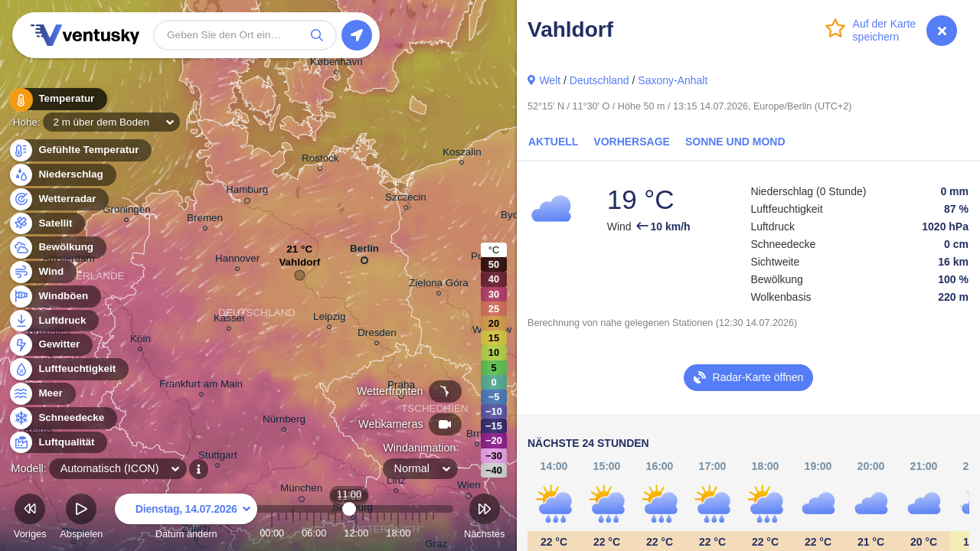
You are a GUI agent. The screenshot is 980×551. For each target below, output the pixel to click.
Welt (550, 80)
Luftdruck (53, 321)
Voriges (30, 518)
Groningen (127, 212)
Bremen (205, 220)
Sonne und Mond (735, 142)
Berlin (364, 251)
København (336, 64)
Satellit (47, 224)
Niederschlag (62, 175)
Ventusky (83, 35)
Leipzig (330, 319)
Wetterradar (59, 199)
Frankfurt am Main (201, 386)
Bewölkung (57, 248)
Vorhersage (632, 142)
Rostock (320, 160)
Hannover (237, 261)
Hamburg (247, 192)
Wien (469, 487)
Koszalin (462, 154)
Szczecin (406, 199)
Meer (42, 394)
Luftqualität (58, 443)
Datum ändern (186, 518)
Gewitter (50, 345)
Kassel (229, 320)
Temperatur (57, 99)
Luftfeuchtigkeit (68, 369)
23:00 (433, 533)
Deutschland (599, 80)
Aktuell (553, 142)
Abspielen (81, 518)
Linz (396, 483)
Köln (140, 341)
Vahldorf (299, 266)
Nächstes (484, 518)
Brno (477, 436)
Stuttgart (218, 457)
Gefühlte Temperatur (80, 150)
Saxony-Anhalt (673, 80)
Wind (42, 272)
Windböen (54, 297)
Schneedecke (62, 418)
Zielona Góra (439, 285)
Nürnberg (284, 421)
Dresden (377, 335)
